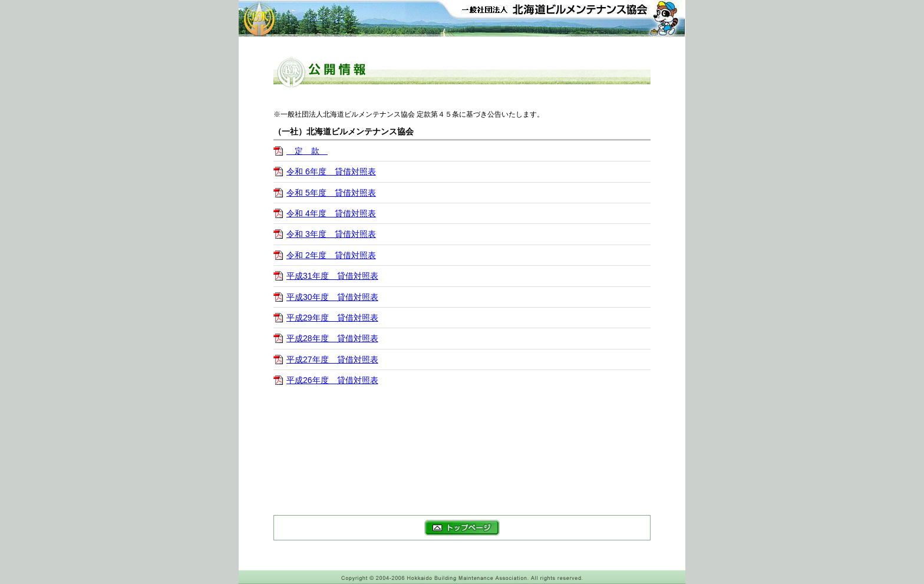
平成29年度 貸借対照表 (332, 318)
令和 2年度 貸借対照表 (331, 255)
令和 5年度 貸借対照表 (331, 193)
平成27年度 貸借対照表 (332, 359)
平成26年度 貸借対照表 (332, 380)
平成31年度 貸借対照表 (332, 276)
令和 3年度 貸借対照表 (331, 234)
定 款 (307, 151)
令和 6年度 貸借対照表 (331, 171)
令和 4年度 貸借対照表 (331, 213)
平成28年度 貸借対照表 (332, 338)
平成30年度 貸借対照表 (332, 297)
